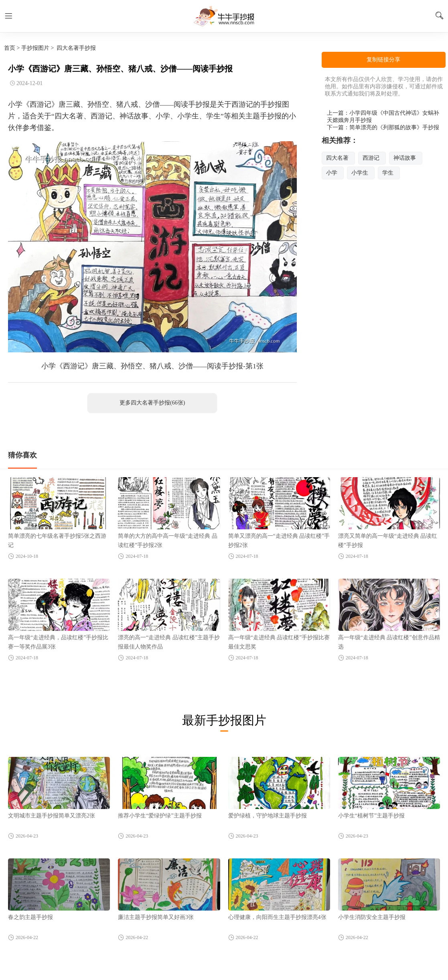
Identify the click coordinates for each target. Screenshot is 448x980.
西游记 (371, 158)
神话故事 (405, 158)
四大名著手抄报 (76, 48)
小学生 (360, 173)
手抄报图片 (35, 48)
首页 (10, 48)
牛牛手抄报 (224, 16)
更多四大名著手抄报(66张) (152, 403)
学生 (388, 173)
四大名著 (337, 158)
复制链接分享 (383, 60)
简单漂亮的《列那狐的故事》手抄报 (394, 127)
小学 (332, 173)
